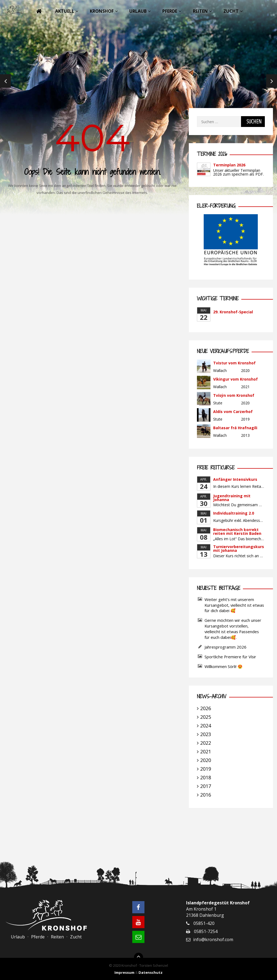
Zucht (231, 11)
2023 (206, 734)
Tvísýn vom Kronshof (234, 395)
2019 (206, 769)
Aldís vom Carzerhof (233, 412)
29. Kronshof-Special (233, 312)
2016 (206, 795)
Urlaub (138, 11)
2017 (206, 786)
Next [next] (272, 81)
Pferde (170, 11)
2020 (206, 760)
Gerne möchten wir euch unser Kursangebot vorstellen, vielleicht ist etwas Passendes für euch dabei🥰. (233, 629)
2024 (206, 726)
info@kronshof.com (213, 939)
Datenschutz (151, 972)
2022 (206, 743)
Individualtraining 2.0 (234, 513)
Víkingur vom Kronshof (235, 379)
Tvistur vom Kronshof (234, 363)
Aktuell (65, 11)
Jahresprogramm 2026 (225, 647)
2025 (206, 717)
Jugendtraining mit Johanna (232, 498)
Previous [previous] (5, 81)
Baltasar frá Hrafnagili (235, 428)
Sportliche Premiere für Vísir (230, 657)
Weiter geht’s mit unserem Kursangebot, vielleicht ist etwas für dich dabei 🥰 (234, 605)
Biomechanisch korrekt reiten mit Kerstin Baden (237, 531)
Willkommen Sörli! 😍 (224, 666)
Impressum (124, 972)
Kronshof (102, 11)
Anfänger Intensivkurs (235, 479)
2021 (206, 751)
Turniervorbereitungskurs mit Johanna (239, 548)
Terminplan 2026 (229, 165)
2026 (206, 708)
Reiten (200, 11)
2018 (206, 777)
